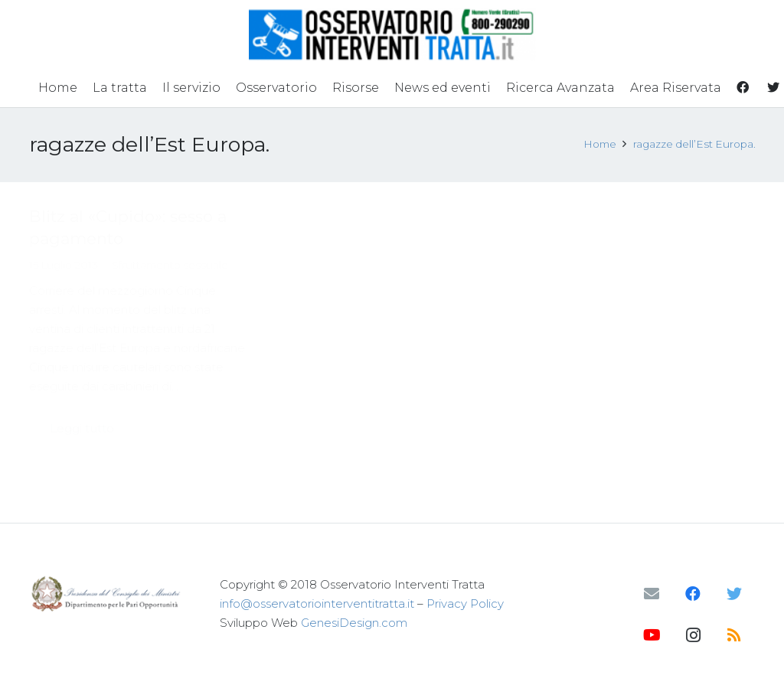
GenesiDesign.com (354, 623)
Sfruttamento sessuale (170, 265)
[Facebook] (693, 594)
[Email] (652, 594)
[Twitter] (734, 594)
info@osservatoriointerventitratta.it (317, 603)
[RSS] (734, 635)
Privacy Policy (465, 603)
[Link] (392, 34)
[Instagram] (693, 635)
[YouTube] (652, 635)
